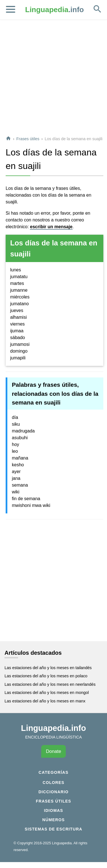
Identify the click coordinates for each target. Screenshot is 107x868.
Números (53, 820)
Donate (53, 751)
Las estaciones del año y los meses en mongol (47, 693)
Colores (53, 783)
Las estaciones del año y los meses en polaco (46, 676)
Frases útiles (28, 139)
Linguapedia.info (53, 728)
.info (54, 10)
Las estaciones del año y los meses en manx (45, 701)
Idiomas (54, 810)
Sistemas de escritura (54, 829)
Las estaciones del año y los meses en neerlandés (50, 684)
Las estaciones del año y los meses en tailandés (48, 668)
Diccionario (53, 792)
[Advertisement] (53, 78)
